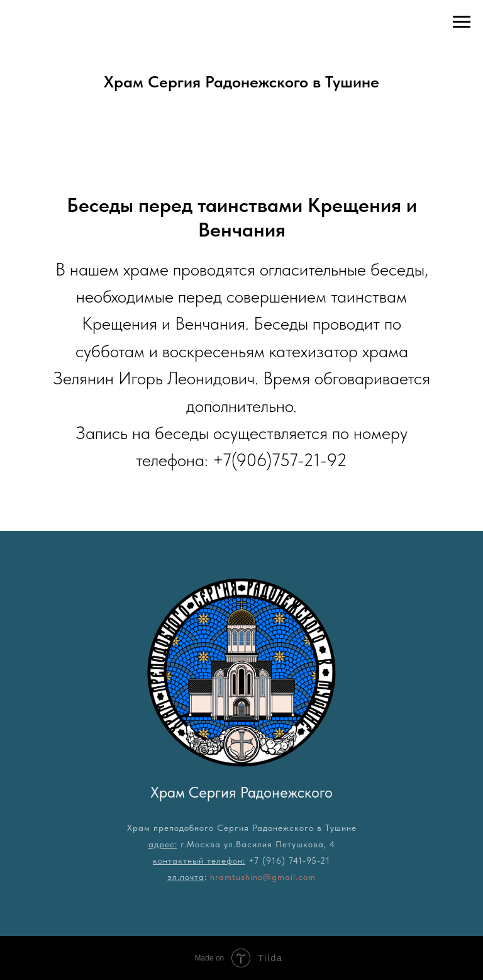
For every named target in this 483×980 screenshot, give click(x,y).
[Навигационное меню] (462, 22)
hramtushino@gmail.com (263, 877)
